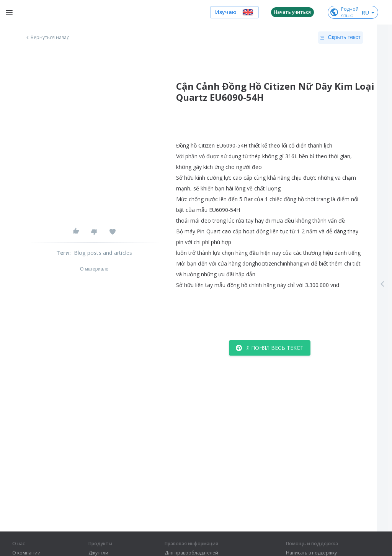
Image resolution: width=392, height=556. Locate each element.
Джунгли (98, 553)
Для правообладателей (191, 553)
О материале (94, 269)
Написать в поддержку (311, 553)
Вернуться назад (47, 38)
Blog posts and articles (103, 253)
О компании (26, 553)
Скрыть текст (341, 38)
